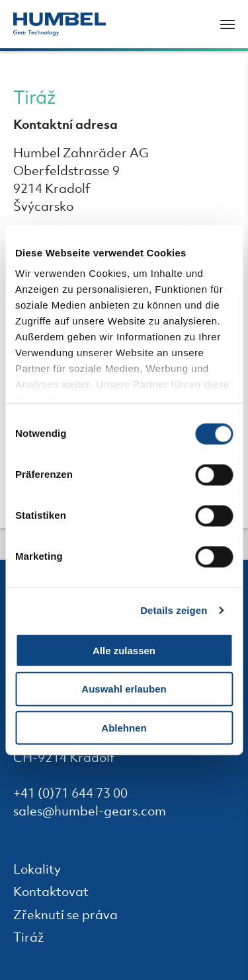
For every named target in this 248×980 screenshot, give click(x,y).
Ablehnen (124, 728)
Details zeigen (174, 610)
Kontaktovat (60, 893)
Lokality (46, 871)
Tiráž (38, 939)
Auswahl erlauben (124, 689)
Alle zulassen (124, 650)
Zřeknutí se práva (75, 916)
